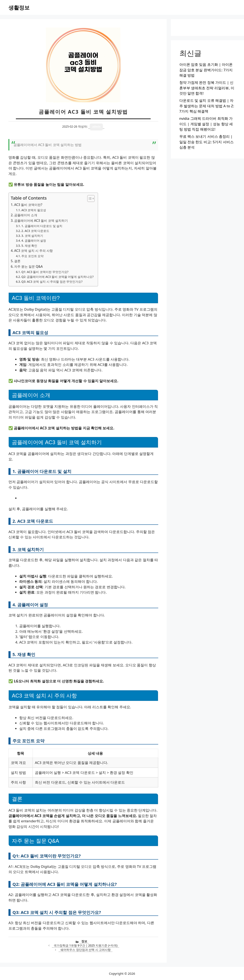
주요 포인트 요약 (32, 256)
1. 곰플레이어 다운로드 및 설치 (42, 226)
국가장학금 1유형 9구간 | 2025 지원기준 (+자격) (86, 945)
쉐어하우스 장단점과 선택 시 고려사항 (86, 950)
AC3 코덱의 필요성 (34, 210)
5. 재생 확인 (29, 246)
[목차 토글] (89, 198)
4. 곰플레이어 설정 (34, 241)
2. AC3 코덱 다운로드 (35, 231)
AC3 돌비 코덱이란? (28, 205)
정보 (84, 941)
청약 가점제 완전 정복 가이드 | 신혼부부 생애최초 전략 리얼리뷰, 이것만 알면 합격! (207, 88)
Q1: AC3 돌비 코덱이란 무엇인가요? (45, 272)
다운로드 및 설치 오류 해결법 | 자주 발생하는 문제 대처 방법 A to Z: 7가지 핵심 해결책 (207, 106)
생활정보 (19, 7)
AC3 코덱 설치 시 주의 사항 (33, 251)
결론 (17, 261)
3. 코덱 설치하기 (32, 236)
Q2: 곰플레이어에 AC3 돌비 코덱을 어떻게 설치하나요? (57, 277)
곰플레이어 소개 (26, 215)
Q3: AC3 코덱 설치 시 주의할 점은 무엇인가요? (52, 282)
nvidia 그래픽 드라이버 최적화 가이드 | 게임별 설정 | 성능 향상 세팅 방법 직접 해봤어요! (206, 124)
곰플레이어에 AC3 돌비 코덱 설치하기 (41, 221)
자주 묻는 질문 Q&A (28, 266)
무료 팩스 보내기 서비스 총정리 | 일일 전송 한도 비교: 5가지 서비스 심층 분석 (207, 142)
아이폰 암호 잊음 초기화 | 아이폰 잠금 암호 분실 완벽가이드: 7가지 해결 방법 (206, 70)
